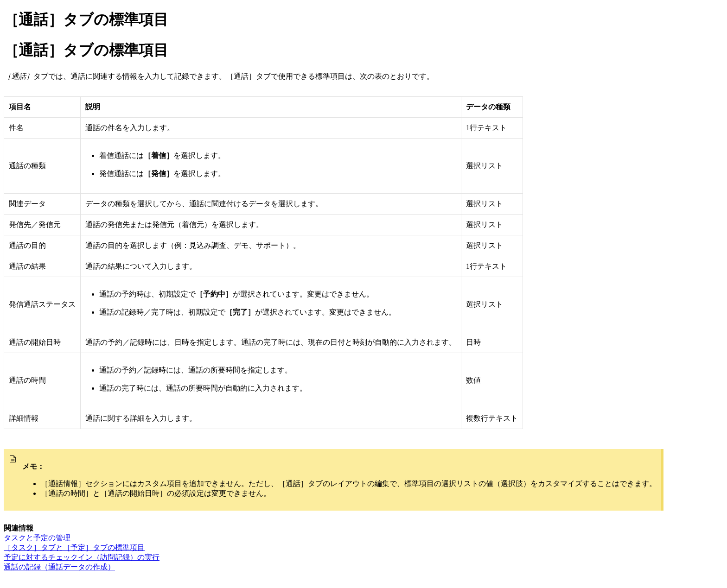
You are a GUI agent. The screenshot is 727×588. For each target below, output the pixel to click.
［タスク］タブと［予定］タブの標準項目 (74, 547)
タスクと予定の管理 (37, 538)
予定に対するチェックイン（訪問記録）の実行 (82, 557)
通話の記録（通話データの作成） (59, 567)
